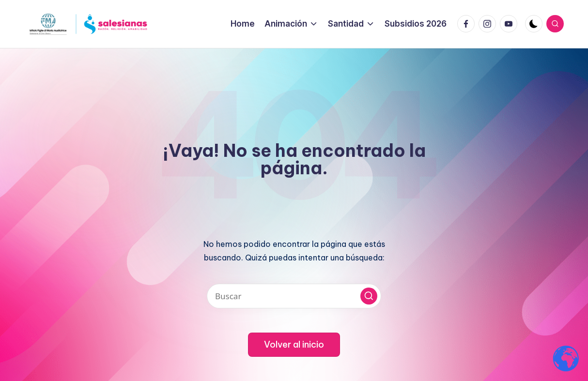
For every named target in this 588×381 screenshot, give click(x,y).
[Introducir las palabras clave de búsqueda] (294, 296)
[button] (369, 296)
